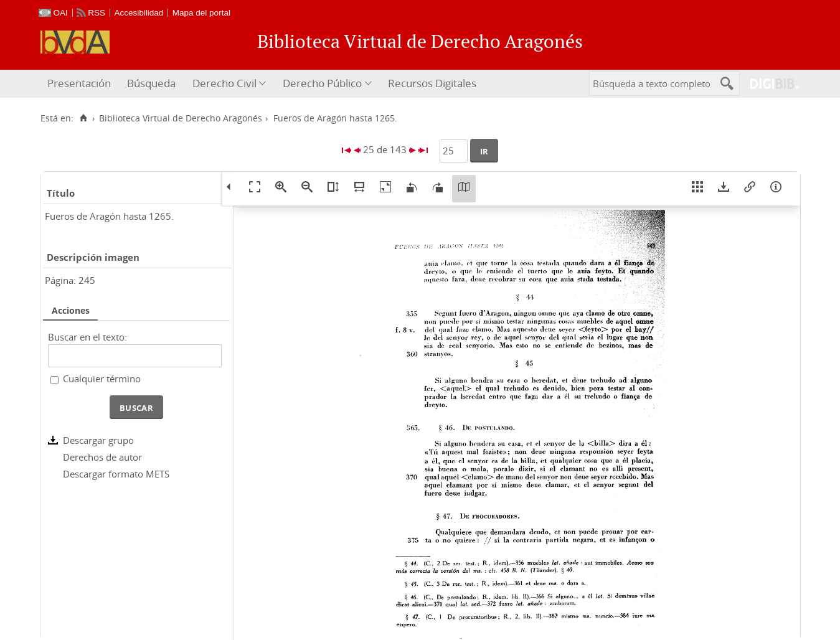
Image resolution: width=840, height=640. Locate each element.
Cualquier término (102, 379)
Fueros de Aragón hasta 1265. (109, 216)
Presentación (79, 83)
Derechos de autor (102, 457)
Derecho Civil (224, 83)
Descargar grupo (98, 440)
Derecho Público (322, 83)
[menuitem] (81, 84)
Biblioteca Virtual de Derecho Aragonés (181, 118)
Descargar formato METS (116, 474)
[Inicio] (84, 118)
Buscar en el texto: (87, 337)
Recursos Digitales (432, 83)
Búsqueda (151, 83)
